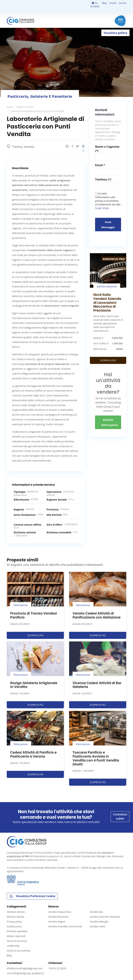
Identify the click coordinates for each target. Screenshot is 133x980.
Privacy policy (14, 922)
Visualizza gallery (115, 33)
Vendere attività (16, 912)
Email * (100, 165)
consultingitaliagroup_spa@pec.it (25, 973)
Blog (104, 3)
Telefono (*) (103, 179)
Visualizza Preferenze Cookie (32, 896)
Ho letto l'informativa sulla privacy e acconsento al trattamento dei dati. (108, 201)
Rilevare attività (15, 917)
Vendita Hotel (97, 926)
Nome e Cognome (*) (107, 149)
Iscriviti (123, 3)
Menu (120, 21)
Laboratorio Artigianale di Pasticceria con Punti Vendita (37, 111)
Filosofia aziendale (17, 931)
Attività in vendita (25, 107)
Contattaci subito (120, 817)
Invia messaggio (108, 225)
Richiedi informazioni (109, 422)
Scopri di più (102, 208)
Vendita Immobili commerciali (65, 926)
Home (10, 107)
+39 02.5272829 (57, 968)
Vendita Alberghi (99, 922)
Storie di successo (17, 941)
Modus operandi (16, 936)
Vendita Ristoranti (58, 917)
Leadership (13, 946)
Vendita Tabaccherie (60, 912)
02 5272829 (95, 5)
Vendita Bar (96, 912)
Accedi (113, 3)
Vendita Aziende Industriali (105, 917)
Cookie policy (14, 926)
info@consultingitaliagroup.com (25, 968)
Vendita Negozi (57, 922)
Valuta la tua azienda (18, 951)
